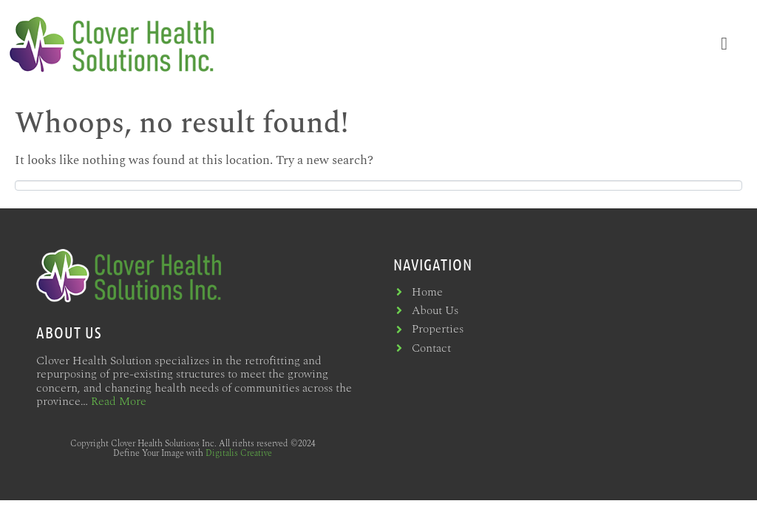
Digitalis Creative (239, 453)
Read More (119, 401)
